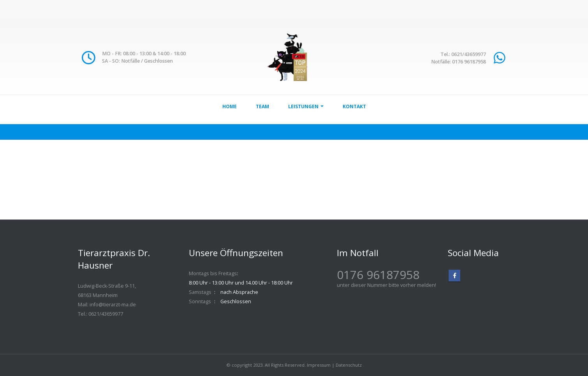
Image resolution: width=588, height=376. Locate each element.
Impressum (319, 365)
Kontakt (354, 106)
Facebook (454, 276)
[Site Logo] (294, 57)
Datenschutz (349, 365)
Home (230, 106)
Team (262, 106)
